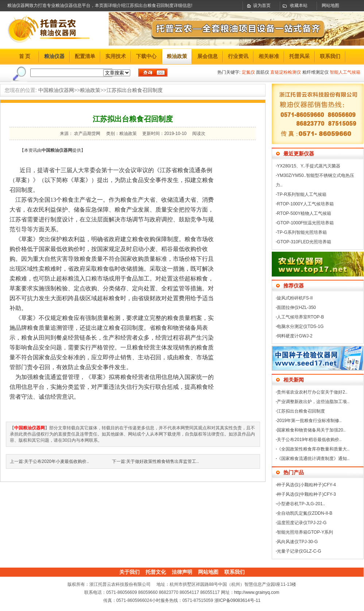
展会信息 (208, 56)
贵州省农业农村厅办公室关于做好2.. (312, 392)
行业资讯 (238, 56)
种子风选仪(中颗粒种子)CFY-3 (306, 494)
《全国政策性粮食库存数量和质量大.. (313, 449)
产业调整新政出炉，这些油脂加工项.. (313, 402)
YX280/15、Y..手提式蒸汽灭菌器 (309, 166)
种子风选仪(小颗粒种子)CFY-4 (306, 485)
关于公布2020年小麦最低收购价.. (56, 461)
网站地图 (330, 5)
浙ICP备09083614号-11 (238, 600)
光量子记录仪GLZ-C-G (299, 551)
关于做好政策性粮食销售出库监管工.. (162, 461)
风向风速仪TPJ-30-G (297, 542)
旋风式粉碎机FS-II (295, 298)
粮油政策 (177, 56)
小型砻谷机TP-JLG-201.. (301, 504)
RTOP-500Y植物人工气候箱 (304, 213)
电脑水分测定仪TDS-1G (300, 326)
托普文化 (156, 572)
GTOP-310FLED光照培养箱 (304, 242)
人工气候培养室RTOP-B (300, 317)
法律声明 (182, 572)
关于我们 (129, 572)
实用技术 (116, 56)
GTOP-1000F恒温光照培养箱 (305, 223)
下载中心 (146, 56)
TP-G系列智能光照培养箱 (302, 232)
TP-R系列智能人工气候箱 (302, 194)
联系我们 (330, 56)
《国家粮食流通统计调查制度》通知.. (313, 459)
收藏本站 (299, 5)
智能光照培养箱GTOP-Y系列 (305, 532)
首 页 (25, 56)
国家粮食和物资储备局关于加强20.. (311, 430)
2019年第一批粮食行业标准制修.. (309, 421)
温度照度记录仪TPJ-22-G (302, 523)
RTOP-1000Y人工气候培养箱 (305, 204)
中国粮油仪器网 (56, 90)
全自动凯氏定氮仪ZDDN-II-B (305, 513)
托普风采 (299, 56)
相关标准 (269, 56)
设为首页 (262, 5)
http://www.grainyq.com (257, 592)
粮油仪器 (54, 56)
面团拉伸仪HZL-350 (296, 308)
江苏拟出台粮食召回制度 (135, 90)
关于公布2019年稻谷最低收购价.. (309, 440)
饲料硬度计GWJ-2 (295, 336)
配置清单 (85, 56)
